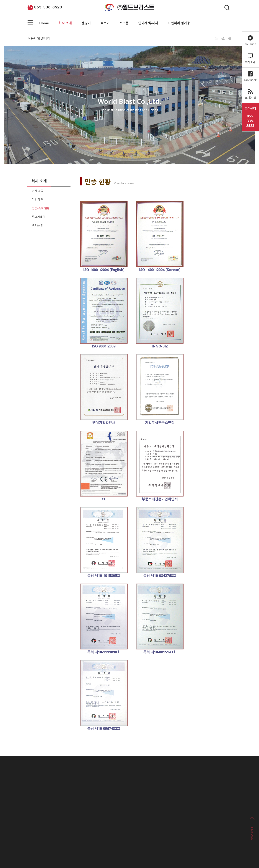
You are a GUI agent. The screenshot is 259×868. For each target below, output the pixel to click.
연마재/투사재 (148, 23)
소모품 (124, 23)
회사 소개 (65, 23)
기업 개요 (38, 200)
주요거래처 (39, 217)
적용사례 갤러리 (39, 39)
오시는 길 (38, 226)
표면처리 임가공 (179, 23)
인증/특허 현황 (41, 208)
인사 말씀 (38, 191)
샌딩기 (86, 23)
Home (44, 23)
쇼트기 (105, 23)
